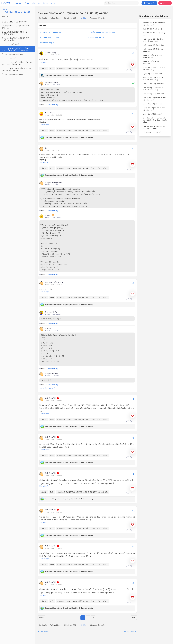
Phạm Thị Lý (50, 113)
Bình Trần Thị (50, 398)
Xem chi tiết (44, 62)
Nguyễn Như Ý (51, 312)
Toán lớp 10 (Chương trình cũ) (17, 12)
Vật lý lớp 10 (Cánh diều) (153, 74)
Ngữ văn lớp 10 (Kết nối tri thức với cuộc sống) (153, 40)
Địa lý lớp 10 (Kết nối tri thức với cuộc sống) (154, 109)
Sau (134, 618)
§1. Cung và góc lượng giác (51, 32)
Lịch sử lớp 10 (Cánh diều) (153, 104)
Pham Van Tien (51, 83)
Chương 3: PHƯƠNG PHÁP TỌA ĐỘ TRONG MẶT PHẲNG (16, 69)
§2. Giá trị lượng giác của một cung (102, 32)
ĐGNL (53, 3)
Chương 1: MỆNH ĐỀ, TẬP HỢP (14, 22)
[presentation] (72, 59)
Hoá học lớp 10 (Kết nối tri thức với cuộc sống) (153, 79)
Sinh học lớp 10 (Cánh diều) (154, 94)
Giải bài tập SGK (70, 18)
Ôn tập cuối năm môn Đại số (13, 54)
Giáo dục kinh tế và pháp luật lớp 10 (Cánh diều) (154, 127)
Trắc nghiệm (55, 18)
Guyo (46, 148)
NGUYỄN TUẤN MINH (54, 283)
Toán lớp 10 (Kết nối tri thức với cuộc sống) (154, 24)
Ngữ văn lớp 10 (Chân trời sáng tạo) (153, 50)
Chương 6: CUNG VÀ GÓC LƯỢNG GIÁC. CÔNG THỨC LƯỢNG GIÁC (15, 49)
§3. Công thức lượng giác (50, 37)
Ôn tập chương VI (47, 43)
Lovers (48, 328)
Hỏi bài (26, 3)
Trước (41, 618)
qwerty (48, 215)
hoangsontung (50, 53)
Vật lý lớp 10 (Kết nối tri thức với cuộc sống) (154, 68)
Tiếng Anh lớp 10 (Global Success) (153, 62)
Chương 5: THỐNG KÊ (10, 44)
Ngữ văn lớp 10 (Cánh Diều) (154, 45)
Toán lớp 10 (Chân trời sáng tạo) (154, 34)
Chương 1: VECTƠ (9, 58)
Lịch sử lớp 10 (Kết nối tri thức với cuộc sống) (155, 99)
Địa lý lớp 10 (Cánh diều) (152, 114)
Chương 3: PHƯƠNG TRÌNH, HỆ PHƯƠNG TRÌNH (14, 33)
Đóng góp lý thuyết (97, 18)
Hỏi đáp (83, 18)
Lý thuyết (43, 18)
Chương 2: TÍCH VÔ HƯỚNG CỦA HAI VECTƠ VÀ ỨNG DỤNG (17, 63)
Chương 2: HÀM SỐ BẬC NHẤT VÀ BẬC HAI (16, 27)
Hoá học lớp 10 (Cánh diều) (153, 84)
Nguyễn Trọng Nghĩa (54, 182)
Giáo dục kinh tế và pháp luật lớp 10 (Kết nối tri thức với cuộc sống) (155, 120)
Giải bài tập (36, 3)
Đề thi (46, 3)
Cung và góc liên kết (96, 37)
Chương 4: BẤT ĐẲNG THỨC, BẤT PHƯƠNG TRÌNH (16, 39)
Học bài (18, 3)
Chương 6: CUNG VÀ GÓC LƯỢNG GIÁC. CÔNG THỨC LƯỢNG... (83, 68)
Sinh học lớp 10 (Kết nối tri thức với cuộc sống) (153, 89)
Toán (52, 68)
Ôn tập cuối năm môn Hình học (14, 74)
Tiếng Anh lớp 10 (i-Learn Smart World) (153, 56)
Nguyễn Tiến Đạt (52, 373)
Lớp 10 (5, 9)
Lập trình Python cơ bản (152, 132)
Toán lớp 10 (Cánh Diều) (152, 29)
